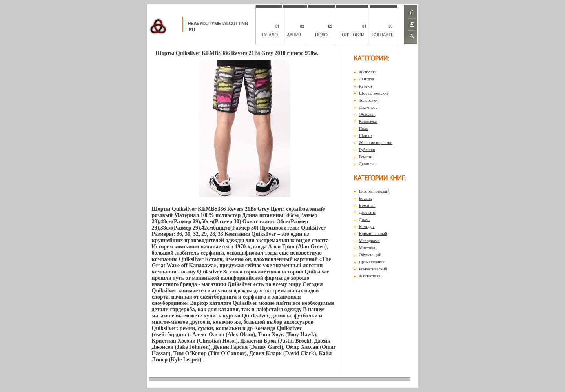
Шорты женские (374, 93)
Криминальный (373, 233)
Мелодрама (369, 241)
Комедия (367, 226)
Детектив (367, 212)
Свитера (367, 79)
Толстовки (368, 100)
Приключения (372, 262)
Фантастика (370, 276)
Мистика (367, 248)
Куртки (365, 86)
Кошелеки (368, 121)
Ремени (366, 157)
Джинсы (367, 164)
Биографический (374, 191)
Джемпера (368, 107)
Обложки (367, 114)
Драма (365, 219)
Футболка (368, 72)
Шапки (365, 135)
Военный (367, 205)
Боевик (365, 198)
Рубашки (367, 150)
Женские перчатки (376, 142)
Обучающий (370, 255)
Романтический (373, 269)
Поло (364, 128)
